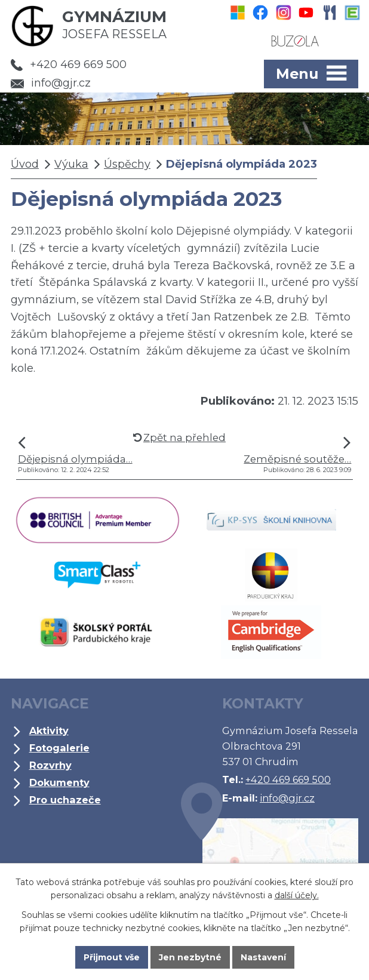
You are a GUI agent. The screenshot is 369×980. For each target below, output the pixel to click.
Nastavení (263, 957)
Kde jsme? (270, 858)
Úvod (25, 164)
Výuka (71, 164)
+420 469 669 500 (69, 64)
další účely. (297, 895)
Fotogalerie (59, 748)
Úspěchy (127, 164)
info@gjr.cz (51, 83)
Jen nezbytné (190, 957)
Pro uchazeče (65, 800)
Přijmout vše (112, 957)
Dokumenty (59, 782)
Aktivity (49, 731)
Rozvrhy (50, 765)
